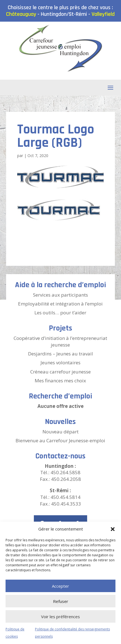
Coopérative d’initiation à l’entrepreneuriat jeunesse (60, 341)
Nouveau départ (60, 432)
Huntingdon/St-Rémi (64, 14)
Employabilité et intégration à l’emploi (60, 304)
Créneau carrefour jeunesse (60, 372)
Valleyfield (103, 14)
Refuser (61, 601)
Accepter (60, 586)
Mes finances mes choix (60, 381)
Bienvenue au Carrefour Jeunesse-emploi (60, 440)
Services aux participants (60, 295)
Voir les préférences (60, 617)
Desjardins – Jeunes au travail (60, 354)
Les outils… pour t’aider (60, 313)
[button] (113, 529)
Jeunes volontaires (60, 363)
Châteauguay (21, 14)
